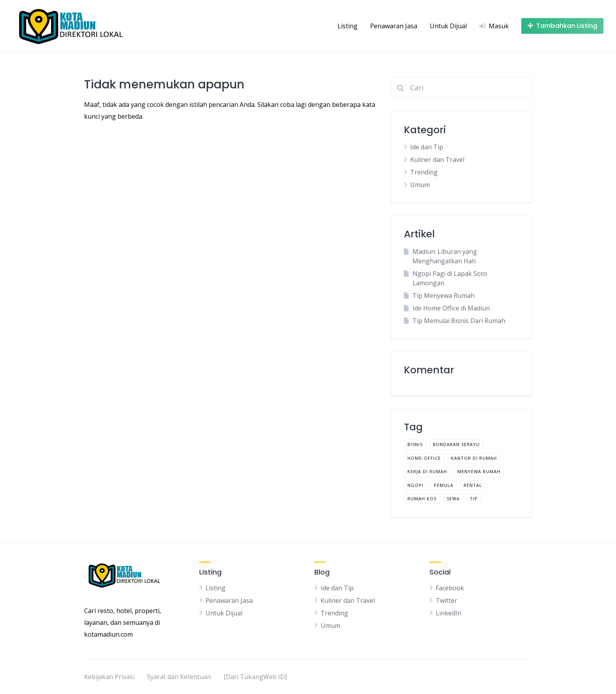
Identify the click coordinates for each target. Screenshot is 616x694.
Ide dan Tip (427, 147)
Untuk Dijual (448, 26)
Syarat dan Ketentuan (179, 677)
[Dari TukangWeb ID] (255, 677)
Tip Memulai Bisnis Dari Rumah (459, 321)
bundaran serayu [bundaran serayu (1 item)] (456, 444)
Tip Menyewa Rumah (444, 296)
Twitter (446, 600)
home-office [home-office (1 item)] (424, 458)
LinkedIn (448, 613)
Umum (420, 185)
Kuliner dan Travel (437, 160)
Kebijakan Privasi (109, 677)
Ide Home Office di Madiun (451, 308)
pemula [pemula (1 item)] (444, 485)
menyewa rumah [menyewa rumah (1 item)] (479, 471)
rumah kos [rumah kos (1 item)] (422, 498)
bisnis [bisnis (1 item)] (415, 444)
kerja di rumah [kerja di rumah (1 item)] (427, 471)
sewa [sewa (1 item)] (453, 498)
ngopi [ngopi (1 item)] (415, 485)
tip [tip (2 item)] (474, 498)
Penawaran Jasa (394, 26)
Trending (424, 172)
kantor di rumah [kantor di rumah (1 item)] (474, 458)
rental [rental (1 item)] (473, 485)
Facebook (450, 588)
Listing (347, 26)
